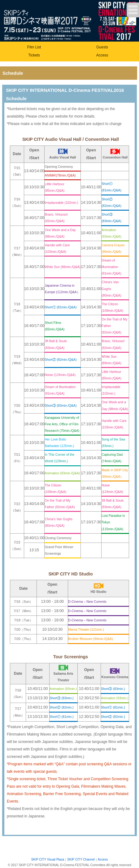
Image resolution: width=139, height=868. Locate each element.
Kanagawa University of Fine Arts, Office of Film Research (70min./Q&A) (62, 424)
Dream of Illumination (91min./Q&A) (111, 267)
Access (102, 55)
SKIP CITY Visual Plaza (48, 859)
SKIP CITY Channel (81, 859)
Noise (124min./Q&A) (60, 375)
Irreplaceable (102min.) (61, 203)
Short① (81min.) (113, 707)
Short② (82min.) (62, 707)
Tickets (34, 55)
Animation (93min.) (63, 689)
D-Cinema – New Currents (87, 602)
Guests (102, 47)
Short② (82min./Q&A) (61, 360)
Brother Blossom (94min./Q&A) (91, 639)
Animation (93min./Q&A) (62, 473)
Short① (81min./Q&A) (61, 307)
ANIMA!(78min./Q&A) (60, 175)
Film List (34, 47)
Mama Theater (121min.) (86, 629)
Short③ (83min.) (113, 689)
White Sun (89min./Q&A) (62, 267)
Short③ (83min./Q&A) (61, 405)
